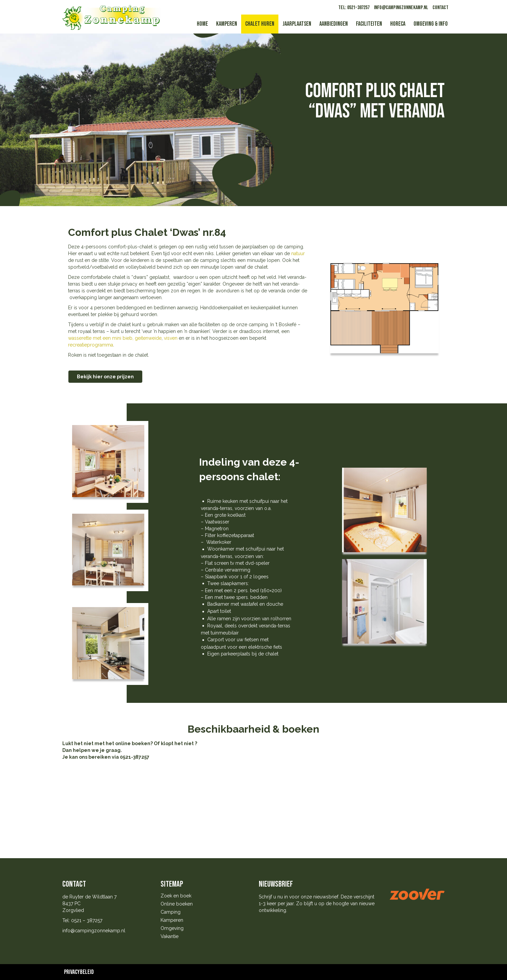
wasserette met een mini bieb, (101, 338)
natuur (298, 253)
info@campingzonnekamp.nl (401, 8)
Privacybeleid (79, 972)
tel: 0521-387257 (354, 8)
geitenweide (148, 338)
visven (170, 338)
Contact (440, 8)
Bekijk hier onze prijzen (105, 377)
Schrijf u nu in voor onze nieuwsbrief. (299, 897)
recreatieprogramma (91, 345)
